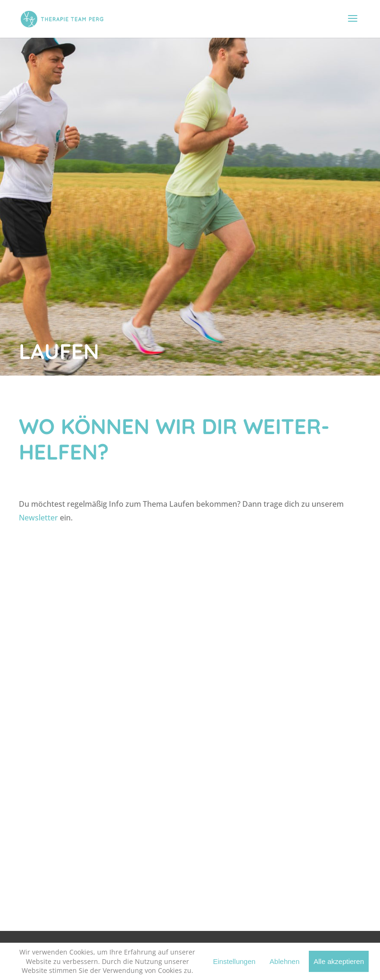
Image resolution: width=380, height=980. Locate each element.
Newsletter (38, 518)
